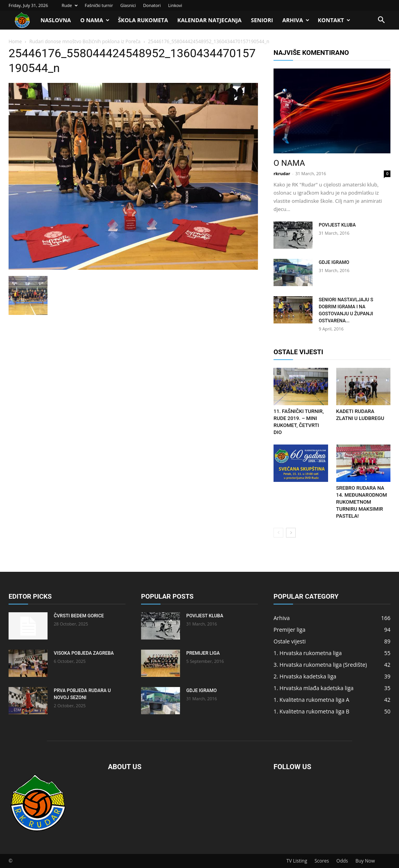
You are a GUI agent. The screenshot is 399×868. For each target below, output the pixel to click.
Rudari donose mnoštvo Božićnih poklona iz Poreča (85, 41)
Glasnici (128, 5)
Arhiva (296, 20)
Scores (322, 861)
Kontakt (334, 20)
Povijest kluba (337, 225)
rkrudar (282, 173)
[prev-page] (278, 533)
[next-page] (291, 533)
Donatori (152, 5)
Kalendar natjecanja (209, 20)
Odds (342, 861)
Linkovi (175, 5)
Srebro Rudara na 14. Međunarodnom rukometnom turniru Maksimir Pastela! (362, 502)
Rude (69, 5)
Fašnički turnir (99, 5)
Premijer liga (203, 653)
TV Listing (297, 861)
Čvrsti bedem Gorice (79, 616)
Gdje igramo (334, 262)
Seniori (262, 20)
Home (15, 41)
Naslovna (56, 20)
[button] (381, 21)
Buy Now (365, 861)
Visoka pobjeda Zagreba (84, 653)
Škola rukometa (143, 20)
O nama (95, 20)
